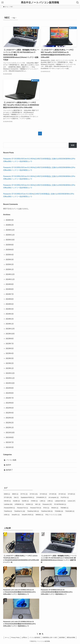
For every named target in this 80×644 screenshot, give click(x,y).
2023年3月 (10, 358)
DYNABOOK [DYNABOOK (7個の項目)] (41, 497)
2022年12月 (10, 373)
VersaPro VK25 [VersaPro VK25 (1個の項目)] (28, 515)
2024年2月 (10, 319)
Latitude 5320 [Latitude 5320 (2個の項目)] (60, 501)
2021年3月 (10, 447)
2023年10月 (10, 334)
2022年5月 (10, 408)
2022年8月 (10, 393)
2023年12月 (10, 329)
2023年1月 (10, 368)
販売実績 (62, 637)
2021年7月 (10, 442)
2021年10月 (10, 433)
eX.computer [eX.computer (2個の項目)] (54, 497)
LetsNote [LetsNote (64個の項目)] (8, 504)
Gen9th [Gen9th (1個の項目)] (25, 501)
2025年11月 (10, 235)
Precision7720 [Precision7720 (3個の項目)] (36, 508)
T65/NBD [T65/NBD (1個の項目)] (64, 508)
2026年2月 (10, 225)
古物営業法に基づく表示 (50, 637)
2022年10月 (10, 383)
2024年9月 (10, 284)
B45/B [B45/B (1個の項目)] (7, 494)
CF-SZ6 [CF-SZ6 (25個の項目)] (8, 497)
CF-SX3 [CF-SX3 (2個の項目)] (62, 494)
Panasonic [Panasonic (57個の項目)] (47, 504)
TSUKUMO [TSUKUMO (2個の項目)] (70, 511)
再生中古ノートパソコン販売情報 (40, 3)
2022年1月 (10, 428)
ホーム (7, 637)
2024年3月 (10, 314)
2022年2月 (10, 423)
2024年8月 (10, 289)
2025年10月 (10, 240)
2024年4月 (10, 309)
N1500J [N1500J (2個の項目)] (29, 504)
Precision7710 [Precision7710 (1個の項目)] (23, 508)
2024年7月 (10, 294)
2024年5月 (10, 304)
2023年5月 (10, 348)
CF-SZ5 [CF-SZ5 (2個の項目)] (71, 494)
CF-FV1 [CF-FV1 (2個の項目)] (24, 494)
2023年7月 (10, 344)
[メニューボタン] (2, 3)
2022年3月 (10, 418)
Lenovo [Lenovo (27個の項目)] (71, 501)
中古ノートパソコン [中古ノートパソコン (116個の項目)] (53, 515)
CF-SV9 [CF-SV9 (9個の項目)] (53, 494)
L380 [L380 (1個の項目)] (43, 501)
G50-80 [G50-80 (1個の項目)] (7, 501)
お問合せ (24, 637)
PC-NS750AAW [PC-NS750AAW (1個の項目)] (60, 504)
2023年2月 (10, 363)
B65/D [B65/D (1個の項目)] (15, 494)
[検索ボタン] (77, 3)
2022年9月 (10, 388)
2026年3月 (10, 220)
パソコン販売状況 (35, 637)
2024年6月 (10, 299)
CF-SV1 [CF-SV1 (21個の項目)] (34, 494)
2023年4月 (10, 353)
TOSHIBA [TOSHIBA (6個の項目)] (59, 511)
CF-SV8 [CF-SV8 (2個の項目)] (43, 494)
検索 (73, 145)
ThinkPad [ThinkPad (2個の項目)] (8, 511)
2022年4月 (10, 413)
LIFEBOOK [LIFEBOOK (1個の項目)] (19, 504)
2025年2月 (10, 264)
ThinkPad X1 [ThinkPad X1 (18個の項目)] (20, 511)
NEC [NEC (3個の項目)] (38, 504)
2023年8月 (10, 339)
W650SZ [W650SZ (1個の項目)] (39, 515)
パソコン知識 (11, 460)
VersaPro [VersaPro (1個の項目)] (16, 515)
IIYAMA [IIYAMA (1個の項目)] (34, 501)
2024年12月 (10, 274)
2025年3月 (10, 260)
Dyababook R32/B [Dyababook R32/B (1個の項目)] (27, 497)
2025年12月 (10, 230)
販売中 (9, 465)
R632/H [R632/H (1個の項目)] (55, 508)
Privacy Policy (15, 637)
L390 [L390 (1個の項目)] (50, 501)
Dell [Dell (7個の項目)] (16, 497)
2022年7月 (10, 398)
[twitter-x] (37, 634)
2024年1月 (10, 324)
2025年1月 (10, 269)
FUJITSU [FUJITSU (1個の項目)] (65, 497)
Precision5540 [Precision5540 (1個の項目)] (9, 508)
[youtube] (40, 634)
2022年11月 (10, 378)
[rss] (42, 634)
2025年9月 (10, 245)
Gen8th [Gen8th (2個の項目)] (16, 501)
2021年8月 (10, 437)
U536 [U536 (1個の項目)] (7, 515)
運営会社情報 (71, 637)
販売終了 (9, 470)
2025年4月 (10, 255)
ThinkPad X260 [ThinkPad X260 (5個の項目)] (47, 511)
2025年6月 (10, 250)
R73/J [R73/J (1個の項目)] (46, 508)
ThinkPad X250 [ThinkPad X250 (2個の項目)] (33, 511)
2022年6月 (10, 403)
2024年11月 (10, 279)
